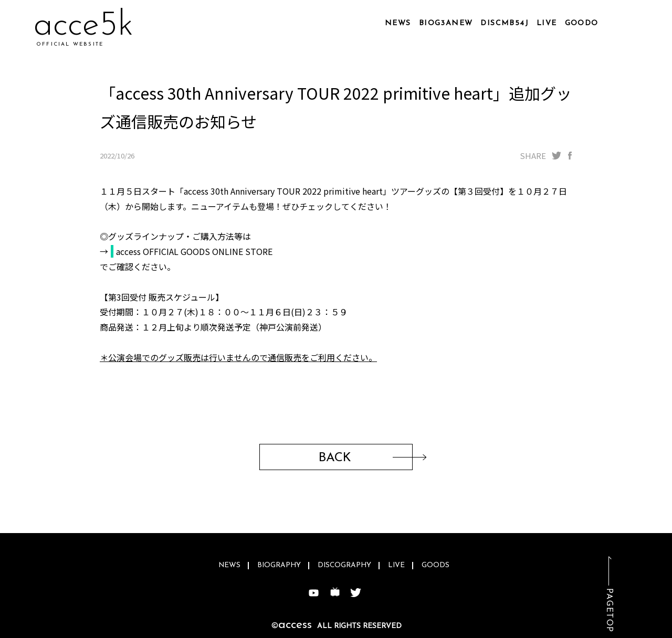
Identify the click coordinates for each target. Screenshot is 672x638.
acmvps (88, 26)
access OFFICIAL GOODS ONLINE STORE (194, 251)
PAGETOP (609, 610)
